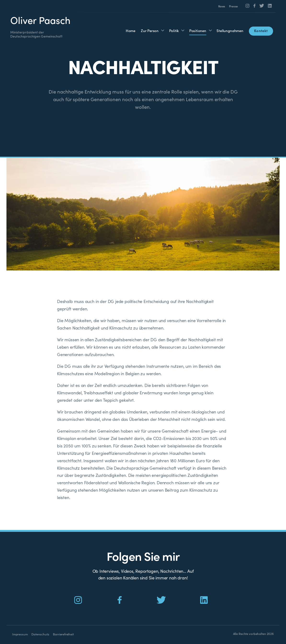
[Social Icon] (248, 6)
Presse (233, 6)
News (222, 6)
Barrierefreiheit (63, 634)
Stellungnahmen (230, 30)
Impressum (20, 634)
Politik (174, 30)
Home (131, 30)
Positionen (198, 30)
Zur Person (150, 30)
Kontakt (261, 30)
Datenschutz (40, 634)
